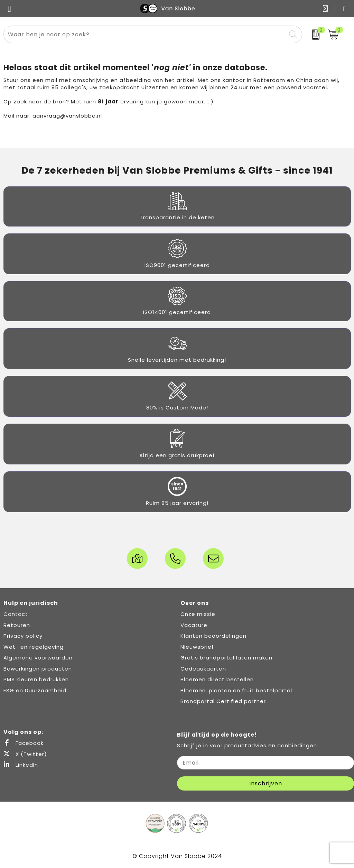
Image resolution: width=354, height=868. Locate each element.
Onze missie (198, 614)
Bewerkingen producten (38, 669)
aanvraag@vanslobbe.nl (67, 116)
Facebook (24, 743)
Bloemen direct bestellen (217, 679)
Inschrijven (266, 783)
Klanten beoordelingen (213, 636)
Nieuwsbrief (197, 647)
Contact (16, 614)
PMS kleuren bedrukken (36, 679)
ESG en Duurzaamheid (35, 690)
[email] (265, 763)
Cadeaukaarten (203, 669)
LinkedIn (21, 765)
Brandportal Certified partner (223, 701)
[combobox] (145, 34)
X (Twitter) (25, 754)
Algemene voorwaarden (38, 658)
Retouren (17, 625)
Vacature (194, 625)
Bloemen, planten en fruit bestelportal (236, 690)
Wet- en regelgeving (34, 647)
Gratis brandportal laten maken (226, 658)
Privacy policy (23, 636)
